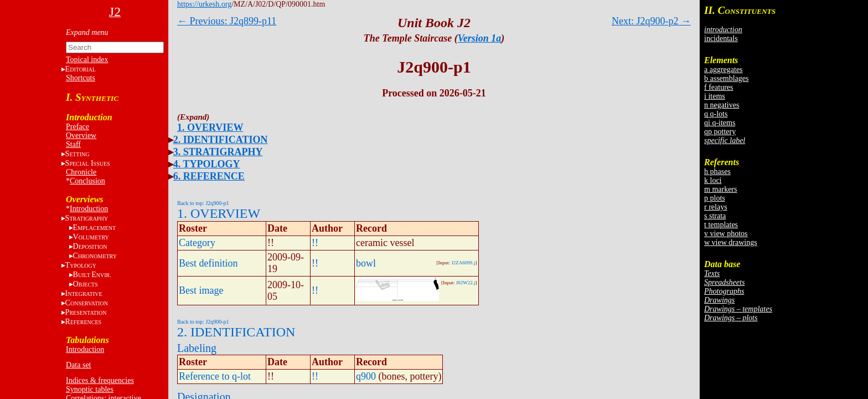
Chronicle (81, 172)
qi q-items (720, 123)
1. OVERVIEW (210, 127)
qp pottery (720, 132)
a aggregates (724, 70)
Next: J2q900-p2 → (651, 21)
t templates (721, 225)
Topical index (87, 60)
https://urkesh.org (204, 4)
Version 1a (480, 38)
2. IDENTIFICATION (221, 140)
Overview (81, 135)
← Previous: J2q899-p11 (227, 21)
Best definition (208, 263)
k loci (713, 180)
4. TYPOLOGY (207, 164)
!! (315, 243)
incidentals (721, 39)
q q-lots (716, 114)
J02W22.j (466, 283)
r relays (716, 207)
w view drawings (731, 242)
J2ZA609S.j (463, 263)
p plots (715, 198)
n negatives (722, 105)
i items (715, 96)
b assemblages (726, 78)
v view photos (726, 234)
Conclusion (87, 181)
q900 (366, 376)
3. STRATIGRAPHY (218, 152)
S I (88, 163)
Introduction (89, 209)
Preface (77, 127)
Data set (78, 365)
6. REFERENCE (209, 176)
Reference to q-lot (215, 376)
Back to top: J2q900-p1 (203, 203)
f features (719, 87)
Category (197, 243)
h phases (717, 172)
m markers (720, 189)
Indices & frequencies (100, 380)
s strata (715, 216)
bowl (366, 263)
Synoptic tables (90, 389)
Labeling (197, 348)
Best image (201, 290)
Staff (73, 144)
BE (92, 275)
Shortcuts (81, 78)
